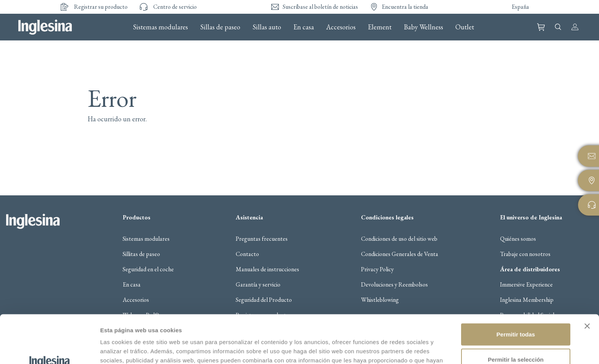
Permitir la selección (516, 314)
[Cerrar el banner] (587, 281)
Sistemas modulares (160, 27)
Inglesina (45, 27)
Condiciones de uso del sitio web (399, 239)
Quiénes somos (518, 239)
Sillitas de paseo (141, 254)
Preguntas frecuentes (262, 239)
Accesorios (341, 27)
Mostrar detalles (410, 349)
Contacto (247, 254)
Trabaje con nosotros (525, 254)
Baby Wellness (423, 27)
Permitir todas (516, 289)
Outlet (465, 27)
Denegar (516, 339)
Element (380, 27)
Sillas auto (267, 27)
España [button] (520, 7)
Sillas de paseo (220, 27)
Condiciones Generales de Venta (400, 254)
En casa (304, 27)
